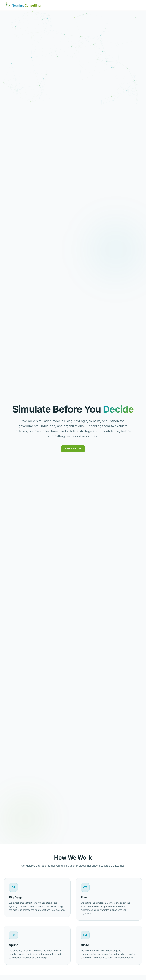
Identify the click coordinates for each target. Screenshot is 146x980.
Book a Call (73, 449)
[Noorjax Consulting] (23, 5)
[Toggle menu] (139, 5)
